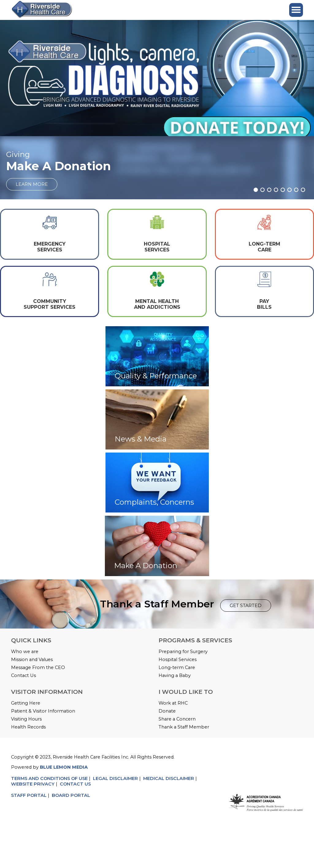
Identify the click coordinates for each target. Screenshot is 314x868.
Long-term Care (177, 667)
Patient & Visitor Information (43, 711)
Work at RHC (173, 703)
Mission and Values (32, 660)
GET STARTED (246, 606)
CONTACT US (76, 784)
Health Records (28, 727)
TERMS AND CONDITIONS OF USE (49, 778)
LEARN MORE (32, 184)
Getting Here (26, 703)
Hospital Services (178, 660)
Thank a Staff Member (184, 727)
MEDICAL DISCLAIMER (169, 778)
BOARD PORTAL (71, 795)
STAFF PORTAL (29, 795)
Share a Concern (177, 719)
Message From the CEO (38, 667)
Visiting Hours (26, 719)
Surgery (199, 652)
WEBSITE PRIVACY (33, 784)
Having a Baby (175, 675)
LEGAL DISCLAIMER (115, 778)
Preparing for (174, 652)
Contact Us (23, 675)
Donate (167, 711)
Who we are (25, 652)
